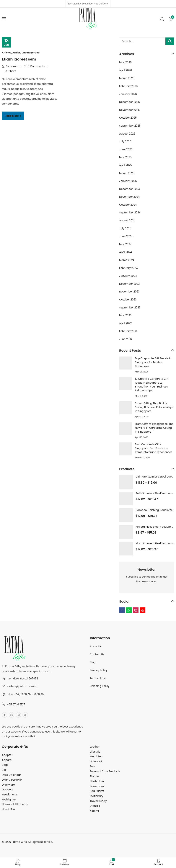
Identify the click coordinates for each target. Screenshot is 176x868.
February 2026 (128, 86)
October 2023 (128, 300)
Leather (95, 747)
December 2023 (129, 284)
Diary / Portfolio (12, 780)
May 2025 (125, 157)
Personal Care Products (105, 771)
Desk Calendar (11, 775)
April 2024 (126, 252)
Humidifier (8, 809)
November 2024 (129, 197)
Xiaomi (94, 811)
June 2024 (126, 236)
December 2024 (129, 189)
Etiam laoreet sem (19, 59)
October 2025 (128, 118)
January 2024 (128, 276)
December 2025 (129, 102)
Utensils (95, 806)
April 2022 (126, 323)
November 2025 (129, 110)
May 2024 (125, 244)
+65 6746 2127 (16, 704)
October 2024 (128, 205)
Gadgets (7, 789)
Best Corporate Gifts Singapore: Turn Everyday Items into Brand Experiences (154, 448)
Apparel (7, 760)
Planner (95, 776)
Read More (12, 116)
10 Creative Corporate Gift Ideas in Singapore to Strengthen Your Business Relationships (152, 385)
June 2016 (126, 339)
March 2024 (127, 260)
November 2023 (129, 292)
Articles (6, 53)
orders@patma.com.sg (22, 686)
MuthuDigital (36, 847)
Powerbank (97, 786)
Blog (93, 662)
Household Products (15, 804)
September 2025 (130, 126)
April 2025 (126, 165)
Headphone (9, 795)
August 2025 (127, 134)
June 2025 (126, 149)
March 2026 (127, 78)
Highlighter (9, 800)
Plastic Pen (97, 781)
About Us (96, 646)
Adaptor (7, 755)
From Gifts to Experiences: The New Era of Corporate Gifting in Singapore (154, 428)
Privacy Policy (99, 670)
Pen (92, 766)
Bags (5, 765)
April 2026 (126, 70)
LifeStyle (95, 752)
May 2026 (125, 62)
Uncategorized (31, 53)
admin (14, 66)
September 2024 (130, 212)
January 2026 (128, 94)
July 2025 (125, 141)
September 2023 (130, 308)
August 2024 (127, 220)
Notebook (96, 761)
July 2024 (125, 228)
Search (170, 41)
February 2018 (128, 331)
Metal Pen (96, 756)
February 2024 (128, 268)
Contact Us (97, 654)
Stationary (97, 796)
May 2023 (125, 315)
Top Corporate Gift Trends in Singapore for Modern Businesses (153, 362)
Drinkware (8, 785)
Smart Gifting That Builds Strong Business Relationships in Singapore (154, 407)
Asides (16, 53)
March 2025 (127, 173)
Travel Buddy (98, 801)
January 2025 (128, 181)
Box (4, 770)
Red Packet (97, 791)
